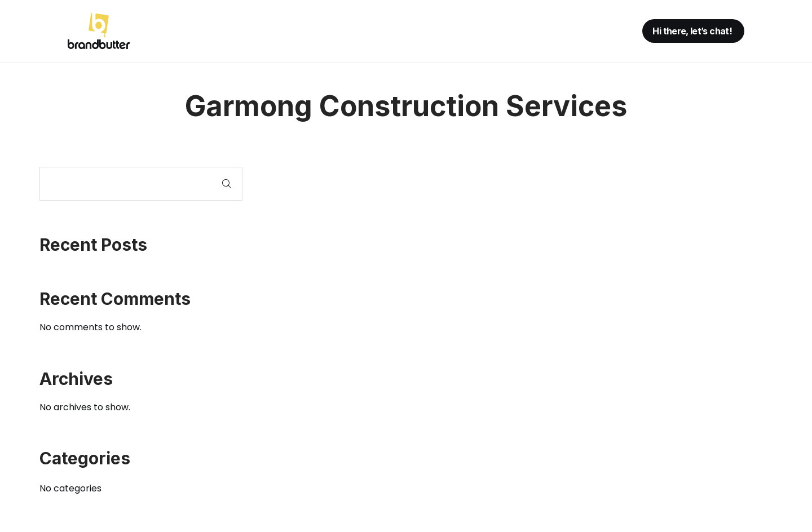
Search (227, 184)
